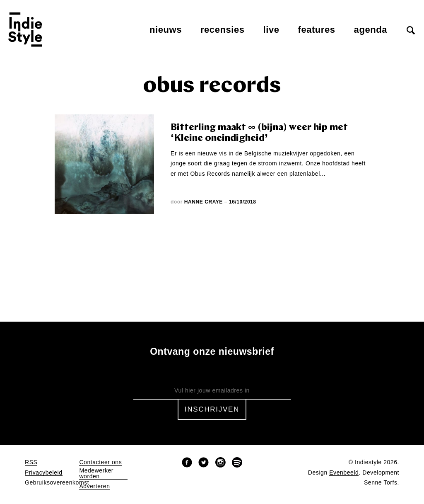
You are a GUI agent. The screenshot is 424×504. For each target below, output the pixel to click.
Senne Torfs (381, 483)
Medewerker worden (96, 474)
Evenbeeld (344, 473)
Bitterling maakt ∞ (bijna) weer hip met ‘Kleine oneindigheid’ (259, 133)
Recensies (223, 30)
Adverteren (94, 486)
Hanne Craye (204, 202)
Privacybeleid (44, 473)
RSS (31, 462)
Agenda (371, 30)
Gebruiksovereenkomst (57, 483)
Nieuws (166, 30)
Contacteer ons (100, 462)
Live (271, 30)
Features (317, 30)
